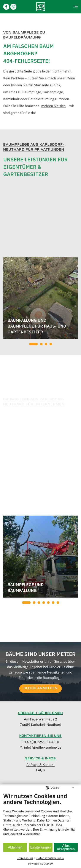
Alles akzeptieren (66, 847)
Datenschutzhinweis (50, 858)
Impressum (25, 858)
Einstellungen (40, 847)
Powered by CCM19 (41, 864)
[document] (40, 817)
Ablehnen (15, 847)
